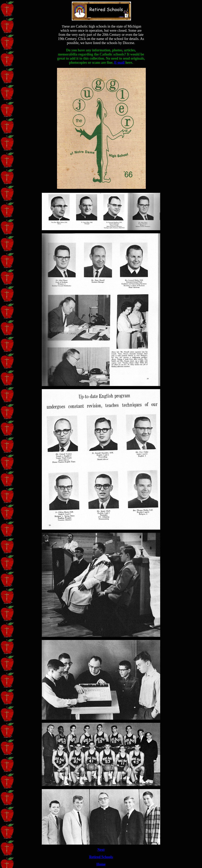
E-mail (119, 63)
